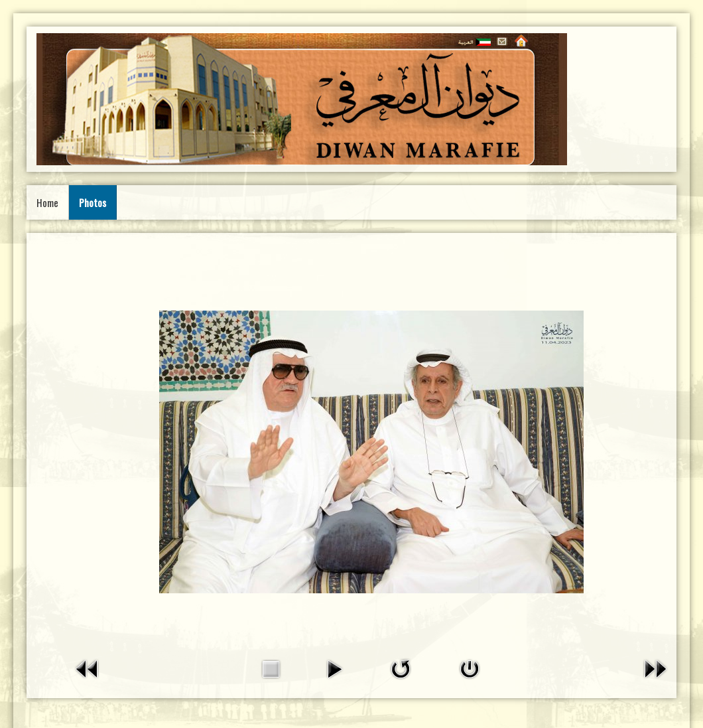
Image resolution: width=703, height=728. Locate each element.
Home (47, 202)
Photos (93, 202)
